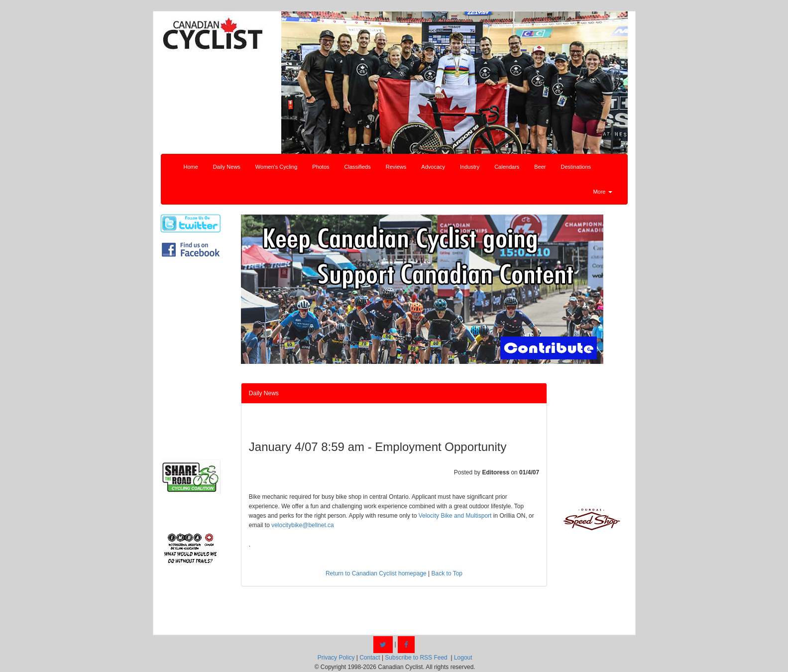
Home (191, 167)
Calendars (507, 167)
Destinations (576, 167)
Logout (463, 658)
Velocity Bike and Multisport (455, 516)
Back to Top (447, 573)
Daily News (227, 167)
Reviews (396, 167)
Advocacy (433, 167)
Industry (470, 167)
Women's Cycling (276, 167)
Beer (540, 167)
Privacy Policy (336, 658)
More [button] (602, 192)
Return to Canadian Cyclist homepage (376, 573)
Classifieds (358, 167)
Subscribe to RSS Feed (416, 658)
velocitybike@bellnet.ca (303, 525)
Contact (370, 658)
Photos (321, 167)
